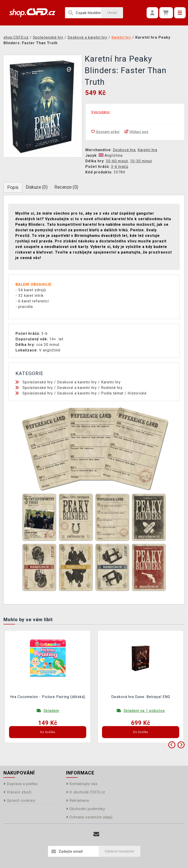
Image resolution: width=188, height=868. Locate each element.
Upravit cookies (19, 801)
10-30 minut (141, 161)
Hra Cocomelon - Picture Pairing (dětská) (48, 697)
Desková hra (124, 150)
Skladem (51, 711)
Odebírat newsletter (120, 851)
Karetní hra (147, 150)
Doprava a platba (20, 784)
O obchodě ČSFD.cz (86, 792)
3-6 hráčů (120, 167)
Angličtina (111, 155)
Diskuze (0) (37, 187)
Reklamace (78, 801)
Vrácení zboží (18, 792)
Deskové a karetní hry (77, 382)
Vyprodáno (100, 112)
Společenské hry (38, 382)
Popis (13, 187)
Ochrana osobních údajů (89, 817)
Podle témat (112, 393)
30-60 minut (117, 161)
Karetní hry (111, 382)
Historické (137, 393)
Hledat (112, 13)
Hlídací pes (136, 132)
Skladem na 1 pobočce (144, 711)
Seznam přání (105, 132)
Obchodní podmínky (86, 809)
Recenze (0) (66, 187)
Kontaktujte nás (82, 784)
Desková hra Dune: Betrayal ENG (141, 697)
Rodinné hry (112, 388)
